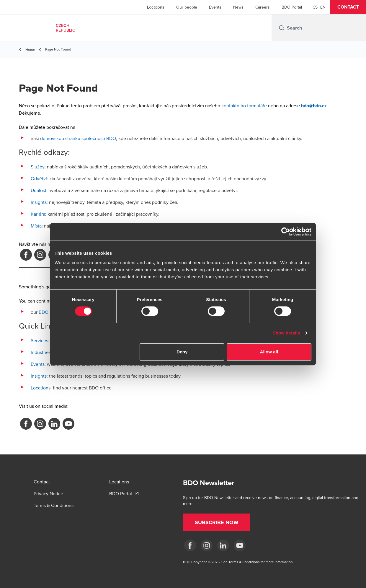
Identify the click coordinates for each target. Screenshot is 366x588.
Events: (38, 364)
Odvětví (39, 178)
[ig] (207, 545)
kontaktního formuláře (244, 105)
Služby (38, 167)
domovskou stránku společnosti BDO (78, 138)
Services (39, 340)
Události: (40, 190)
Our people (187, 7)
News (238, 7)
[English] (323, 7)
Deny (182, 352)
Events (215, 7)
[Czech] (315, 7)
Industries (41, 352)
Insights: (39, 202)
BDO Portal (292, 7)
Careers (263, 7)
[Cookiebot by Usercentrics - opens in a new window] (286, 232)
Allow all (269, 352)
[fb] (190, 545)
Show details (286, 333)
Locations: (41, 388)
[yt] (240, 545)
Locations (156, 7)
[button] (348, 7)
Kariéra (38, 214)
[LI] (223, 545)
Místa (36, 226)
